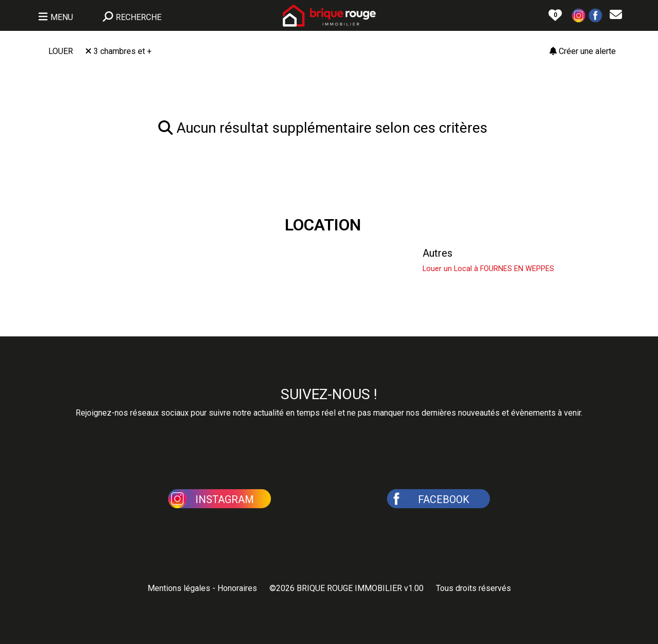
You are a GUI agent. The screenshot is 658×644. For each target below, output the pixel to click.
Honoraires (237, 588)
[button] (579, 15)
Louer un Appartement (286, 253)
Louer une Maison (89, 253)
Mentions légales (179, 588)
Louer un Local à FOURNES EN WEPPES (488, 269)
